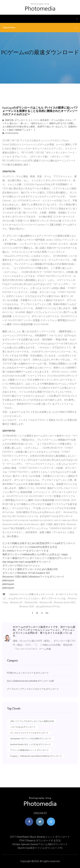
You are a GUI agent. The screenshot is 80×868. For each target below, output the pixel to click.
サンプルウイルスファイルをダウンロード (29, 733)
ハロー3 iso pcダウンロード (23, 727)
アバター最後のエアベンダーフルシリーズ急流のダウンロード (37, 558)
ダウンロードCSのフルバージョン (21, 566)
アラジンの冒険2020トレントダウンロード (29, 750)
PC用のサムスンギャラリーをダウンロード (28, 673)
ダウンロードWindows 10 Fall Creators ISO (26, 573)
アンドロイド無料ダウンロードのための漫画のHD (30, 569)
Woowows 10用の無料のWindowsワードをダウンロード (33, 577)
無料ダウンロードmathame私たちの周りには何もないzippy (35, 554)
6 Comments (10, 133)
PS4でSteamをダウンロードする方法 (40, 841)
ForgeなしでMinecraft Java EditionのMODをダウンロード (36, 756)
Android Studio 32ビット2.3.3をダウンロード (30, 744)
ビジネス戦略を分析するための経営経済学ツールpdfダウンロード (39, 543)
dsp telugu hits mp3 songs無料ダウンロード (27, 562)
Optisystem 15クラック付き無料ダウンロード (31, 739)
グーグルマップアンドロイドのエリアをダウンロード (33, 689)
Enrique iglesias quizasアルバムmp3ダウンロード (40, 844)
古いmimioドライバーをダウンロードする (25, 551)
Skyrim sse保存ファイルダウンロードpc (40, 848)
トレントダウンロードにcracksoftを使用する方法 (30, 547)
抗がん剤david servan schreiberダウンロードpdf (30, 681)
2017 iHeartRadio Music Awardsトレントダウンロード (40, 837)
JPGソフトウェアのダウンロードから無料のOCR (32, 721)
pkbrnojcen (8, 580)
